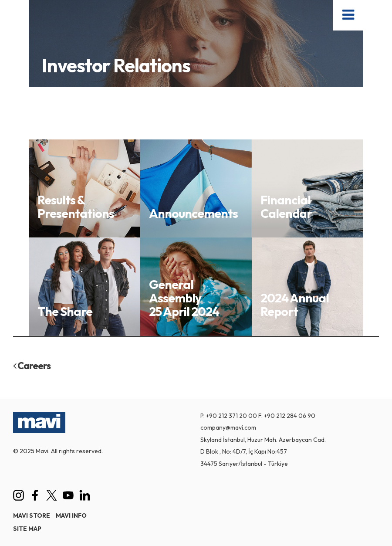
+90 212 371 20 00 (231, 416)
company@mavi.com (228, 427)
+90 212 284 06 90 (290, 416)
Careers (32, 366)
